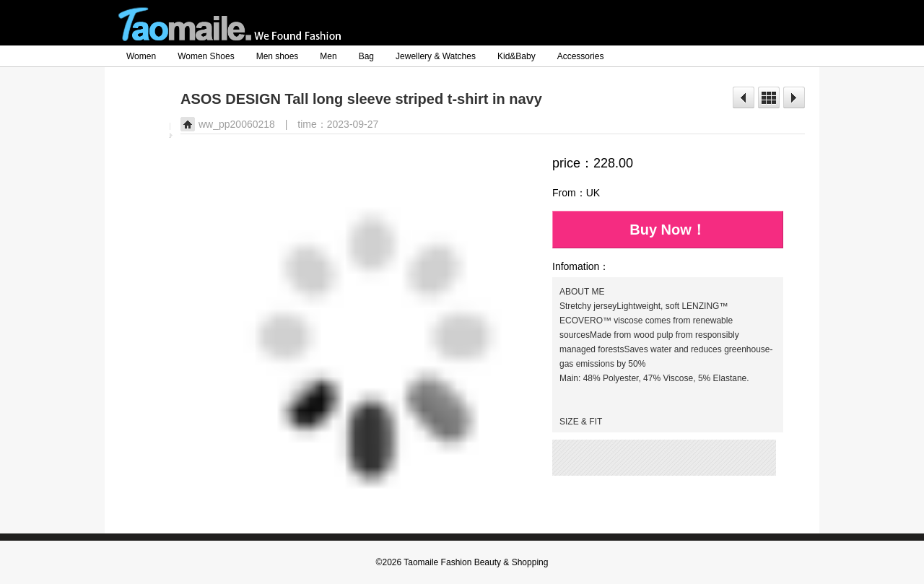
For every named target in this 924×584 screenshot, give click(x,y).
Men (328, 56)
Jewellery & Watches (436, 56)
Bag (366, 56)
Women (141, 56)
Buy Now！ (668, 230)
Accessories (581, 56)
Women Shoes (206, 56)
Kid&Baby (517, 56)
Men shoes (278, 56)
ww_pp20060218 (237, 124)
